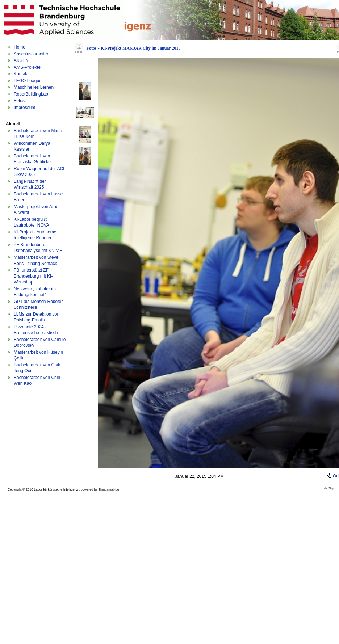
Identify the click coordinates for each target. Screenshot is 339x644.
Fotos (19, 101)
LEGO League (28, 81)
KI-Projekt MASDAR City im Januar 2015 (141, 48)
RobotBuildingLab (31, 94)
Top (331, 488)
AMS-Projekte (27, 67)
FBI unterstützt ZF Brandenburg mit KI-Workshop (33, 276)
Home (20, 47)
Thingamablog (109, 489)
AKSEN (21, 60)
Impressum (24, 108)
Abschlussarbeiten (32, 54)
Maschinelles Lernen (34, 87)
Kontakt (21, 74)
